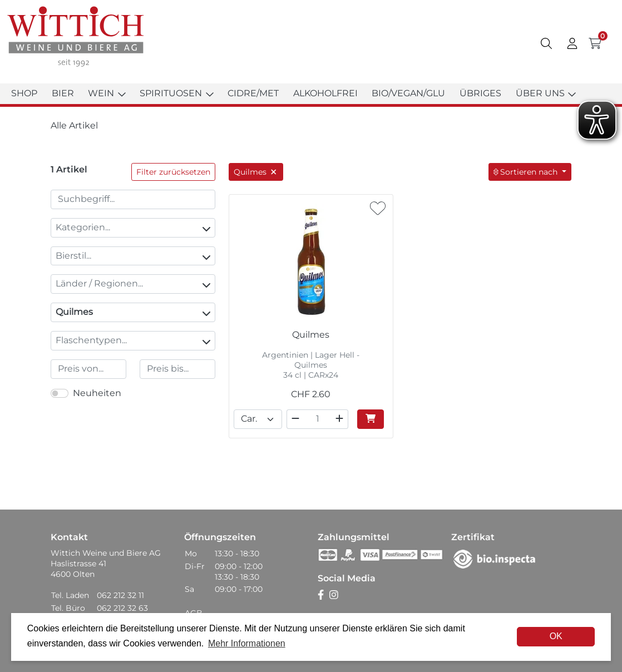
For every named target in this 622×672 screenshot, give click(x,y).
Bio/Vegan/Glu (408, 93)
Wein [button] (107, 93)
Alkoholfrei (325, 93)
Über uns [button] (546, 93)
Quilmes (133, 312)
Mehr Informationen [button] (247, 643)
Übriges (480, 93)
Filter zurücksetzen (173, 172)
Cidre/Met (253, 93)
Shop (24, 93)
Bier (63, 93)
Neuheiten (97, 393)
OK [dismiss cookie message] (556, 636)
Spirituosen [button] (176, 93)
